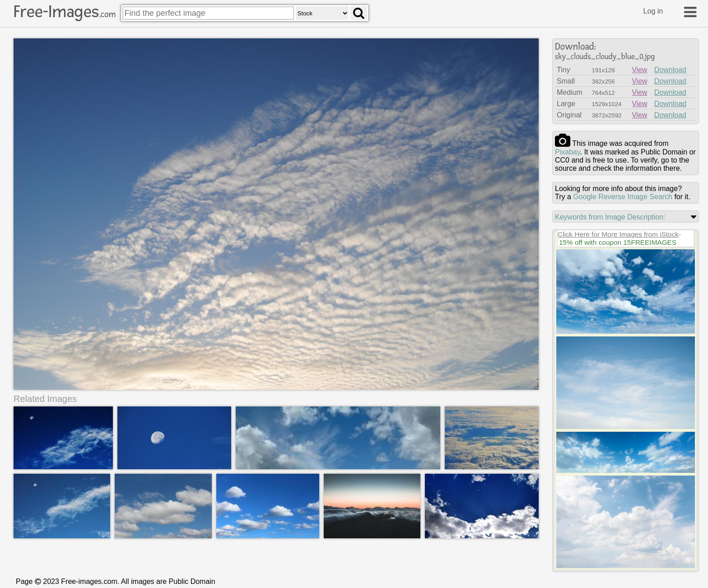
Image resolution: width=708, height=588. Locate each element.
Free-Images (65, 12)
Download (670, 70)
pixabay (568, 152)
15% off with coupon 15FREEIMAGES (618, 242)
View (639, 70)
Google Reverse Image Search (623, 197)
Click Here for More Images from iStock (618, 234)
